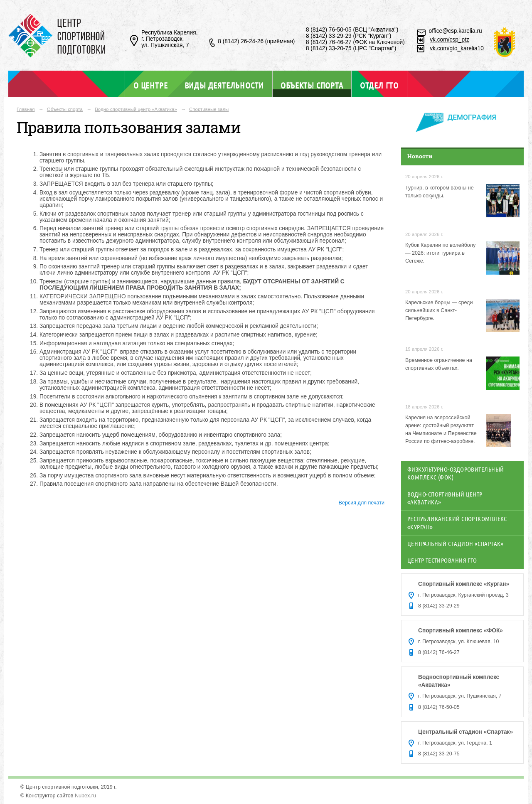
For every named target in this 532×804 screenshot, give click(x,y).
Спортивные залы (209, 109)
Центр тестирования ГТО (442, 560)
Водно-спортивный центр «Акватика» (136, 109)
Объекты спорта (312, 85)
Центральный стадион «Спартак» (456, 543)
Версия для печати (362, 503)
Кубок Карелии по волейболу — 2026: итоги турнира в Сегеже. (440, 253)
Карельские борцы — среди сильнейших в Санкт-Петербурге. (439, 310)
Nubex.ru (85, 796)
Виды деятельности (224, 85)
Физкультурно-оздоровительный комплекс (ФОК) (456, 473)
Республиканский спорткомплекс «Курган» (457, 522)
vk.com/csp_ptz (449, 40)
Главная (26, 109)
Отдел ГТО (379, 85)
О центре (150, 85)
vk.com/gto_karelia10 (457, 48)
